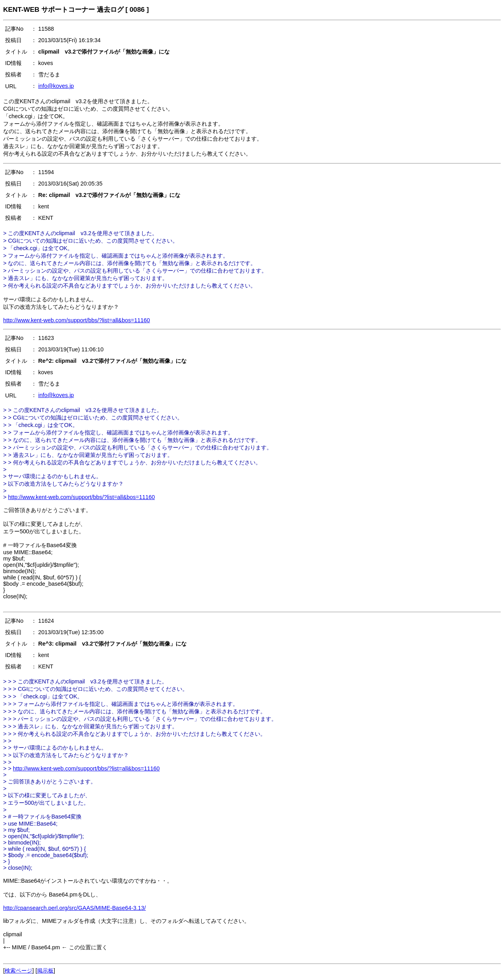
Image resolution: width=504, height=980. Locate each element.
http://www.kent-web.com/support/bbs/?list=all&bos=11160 (77, 320)
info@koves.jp (56, 86)
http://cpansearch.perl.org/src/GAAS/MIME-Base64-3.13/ (74, 908)
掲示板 (45, 971)
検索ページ (19, 971)
